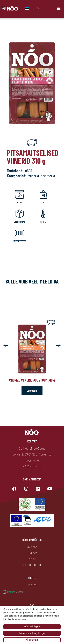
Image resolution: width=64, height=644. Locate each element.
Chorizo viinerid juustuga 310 (32, 380)
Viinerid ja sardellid (42, 176)
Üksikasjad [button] (32, 640)
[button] (6, 345)
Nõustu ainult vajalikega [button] (32, 633)
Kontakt (32, 441)
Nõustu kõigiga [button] (32, 627)
